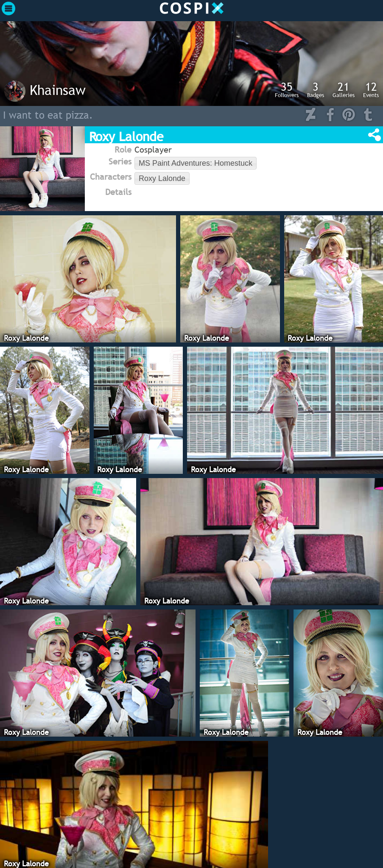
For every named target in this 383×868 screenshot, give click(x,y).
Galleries (344, 89)
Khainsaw (58, 90)
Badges (316, 89)
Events (371, 89)
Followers (287, 89)
